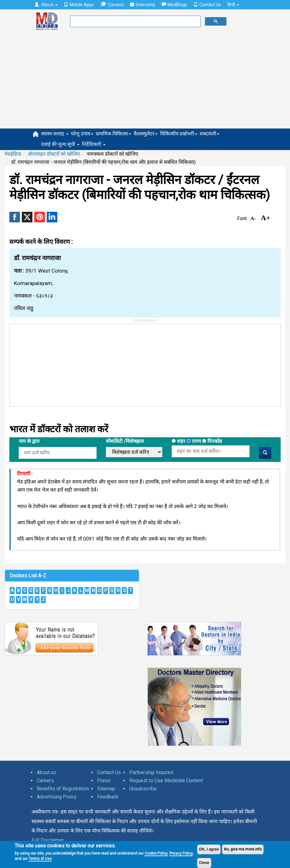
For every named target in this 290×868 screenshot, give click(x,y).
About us (46, 772)
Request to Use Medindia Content (166, 781)
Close (204, 863)
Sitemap (106, 789)
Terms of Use (40, 859)
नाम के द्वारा (29, 441)
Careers (112, 5)
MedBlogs (174, 5)
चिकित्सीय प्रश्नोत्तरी (179, 134)
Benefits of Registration (63, 789)
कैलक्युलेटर (146, 134)
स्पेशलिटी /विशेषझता (125, 441)
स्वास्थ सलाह (55, 134)
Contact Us (207, 5)
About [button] (46, 5)
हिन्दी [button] (233, 5)
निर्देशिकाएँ (94, 144)
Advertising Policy (57, 797)
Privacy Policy (181, 853)
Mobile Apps (79, 5)
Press (104, 781)
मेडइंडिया (13, 154)
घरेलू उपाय (82, 134)
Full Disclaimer (48, 840)
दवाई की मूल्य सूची (60, 144)
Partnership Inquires (151, 772)
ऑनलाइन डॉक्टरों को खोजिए (54, 154)
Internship (143, 5)
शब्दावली (209, 134)
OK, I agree (209, 849)
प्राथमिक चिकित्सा (114, 134)
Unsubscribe (143, 789)
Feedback (108, 797)
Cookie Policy (156, 853)
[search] (135, 22)
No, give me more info (243, 849)
